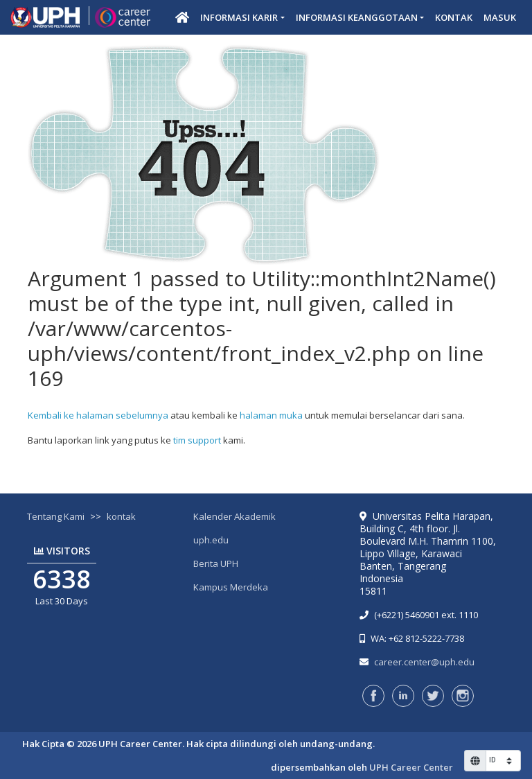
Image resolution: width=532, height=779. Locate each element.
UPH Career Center (411, 767)
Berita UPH (216, 563)
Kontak (454, 17)
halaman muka (271, 415)
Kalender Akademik (234, 516)
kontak (121, 516)
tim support (197, 440)
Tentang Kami (56, 516)
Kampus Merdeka (231, 587)
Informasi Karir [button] (239, 17)
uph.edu (211, 540)
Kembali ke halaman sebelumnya (98, 415)
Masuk (500, 17)
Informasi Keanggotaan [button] (357, 17)
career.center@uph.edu (424, 662)
